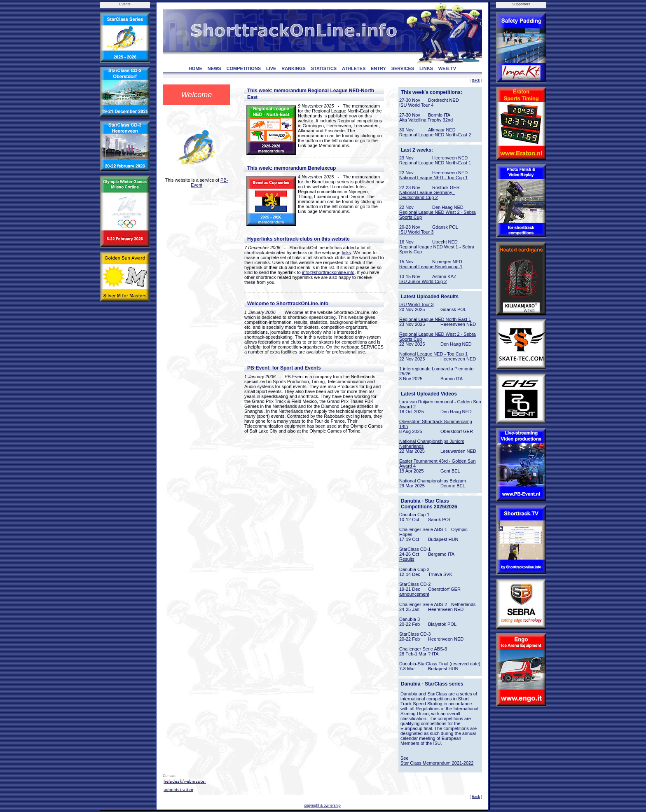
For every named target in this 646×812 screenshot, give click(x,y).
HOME (195, 68)
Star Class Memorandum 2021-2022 (437, 763)
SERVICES (403, 68)
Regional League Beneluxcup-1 (431, 267)
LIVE (271, 68)
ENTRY (378, 68)
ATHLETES (354, 68)
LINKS (426, 68)
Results (407, 559)
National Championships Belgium (433, 481)
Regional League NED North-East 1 (435, 163)
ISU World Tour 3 (416, 232)
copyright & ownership (322, 805)
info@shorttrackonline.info (328, 272)
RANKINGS (294, 68)
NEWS (214, 68)
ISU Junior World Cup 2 (423, 281)
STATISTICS (324, 68)
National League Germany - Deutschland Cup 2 (427, 195)
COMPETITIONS (243, 68)
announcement (414, 594)
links (346, 253)
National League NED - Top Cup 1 (433, 178)
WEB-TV (447, 68)
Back (476, 80)
